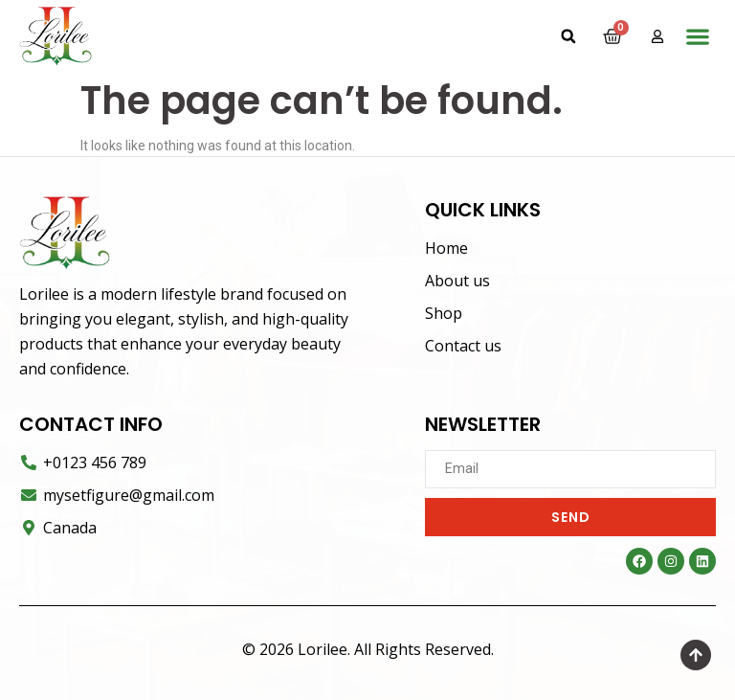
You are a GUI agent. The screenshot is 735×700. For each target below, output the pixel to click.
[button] (568, 36)
